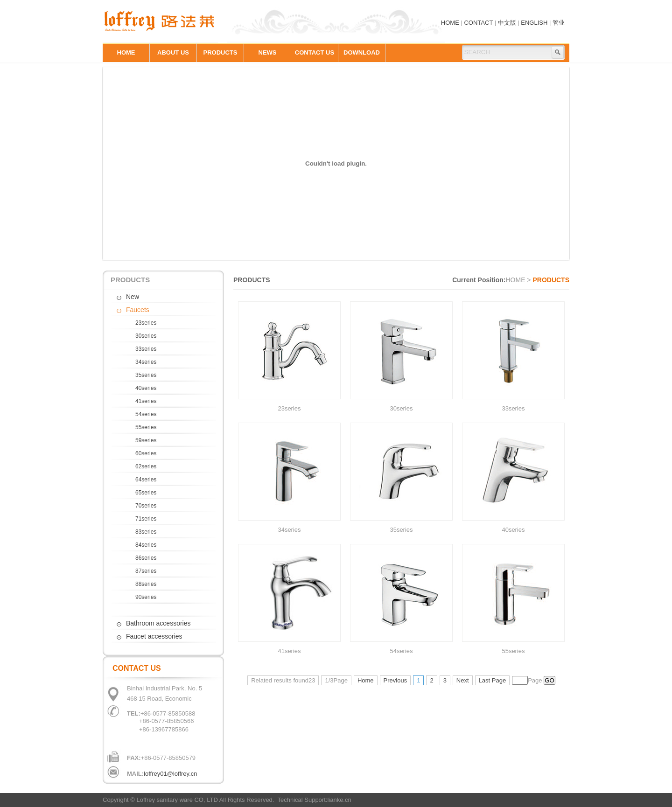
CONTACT (478, 23)
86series (146, 558)
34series (146, 362)
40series (146, 388)
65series (146, 493)
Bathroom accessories (158, 623)
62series (146, 466)
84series (146, 545)
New (133, 297)
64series (146, 480)
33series (146, 349)
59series (146, 440)
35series (146, 375)
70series (146, 506)
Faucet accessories (154, 636)
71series (146, 519)
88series (146, 584)
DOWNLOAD (362, 52)
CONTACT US (315, 52)
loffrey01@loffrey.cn (170, 774)
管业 (559, 23)
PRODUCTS (220, 52)
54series (146, 414)
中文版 (507, 23)
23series (146, 323)
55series (146, 427)
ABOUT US (173, 52)
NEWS (268, 52)
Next (463, 680)
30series (146, 336)
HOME (450, 23)
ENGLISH (534, 23)
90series (146, 597)
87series (146, 571)
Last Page (493, 680)
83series (146, 532)
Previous (395, 680)
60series (146, 453)
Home (366, 680)
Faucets (138, 310)
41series (146, 401)
